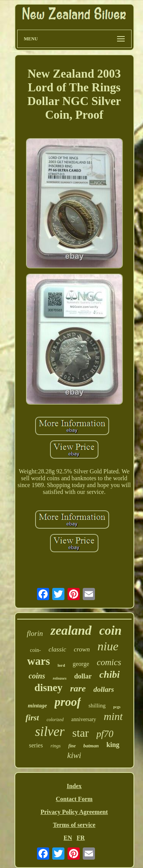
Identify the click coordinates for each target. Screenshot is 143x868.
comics (109, 662)
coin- (35, 650)
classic (57, 649)
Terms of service (74, 825)
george (81, 664)
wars (39, 661)
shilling (97, 706)
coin (110, 631)
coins (37, 676)
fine (72, 746)
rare (78, 688)
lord (61, 665)
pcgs (117, 707)
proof (68, 702)
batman (91, 746)
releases (59, 678)
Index (74, 786)
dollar (83, 676)
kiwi (74, 755)
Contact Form (74, 799)
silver (50, 732)
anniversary (84, 719)
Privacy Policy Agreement (74, 812)
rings (55, 746)
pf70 (105, 734)
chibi (109, 674)
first (32, 718)
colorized (55, 720)
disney (48, 688)
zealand (71, 630)
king (113, 745)
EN (68, 838)
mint (113, 716)
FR (81, 838)
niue (108, 646)
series (36, 745)
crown (82, 649)
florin (35, 633)
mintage (37, 706)
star (80, 733)
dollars (104, 689)
